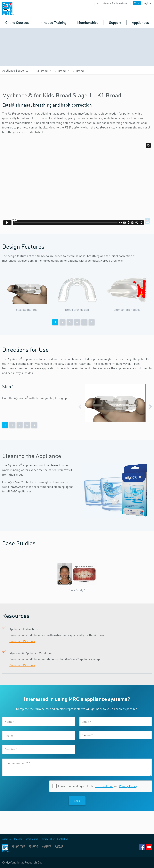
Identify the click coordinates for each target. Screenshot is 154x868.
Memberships (88, 22)
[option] (27, 294)
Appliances (140, 22)
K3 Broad (78, 71)
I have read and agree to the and (98, 786)
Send (77, 801)
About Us (7, 839)
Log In (95, 3)
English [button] (147, 3)
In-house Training (53, 22)
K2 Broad (60, 71)
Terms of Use (104, 786)
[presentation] (24, 786)
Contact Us (63, 839)
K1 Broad (42, 71)
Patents (18, 839)
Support (115, 22)
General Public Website (115, 3)
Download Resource (22, 641)
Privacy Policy (128, 786)
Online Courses (17, 22)
